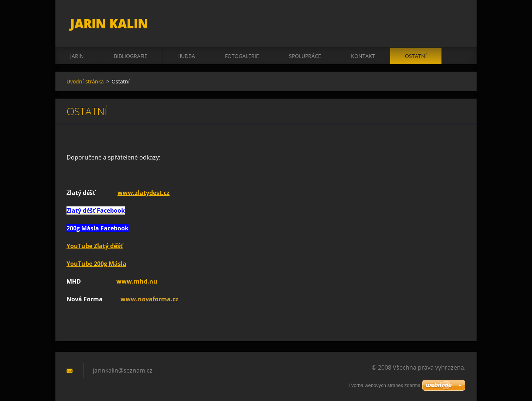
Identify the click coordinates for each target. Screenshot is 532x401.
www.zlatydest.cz (144, 193)
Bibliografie (131, 56)
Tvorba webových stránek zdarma (384, 385)
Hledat (457, 21)
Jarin (77, 56)
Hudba (186, 56)
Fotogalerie (242, 56)
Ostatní (416, 56)
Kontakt (363, 56)
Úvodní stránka (85, 81)
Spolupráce (305, 56)
